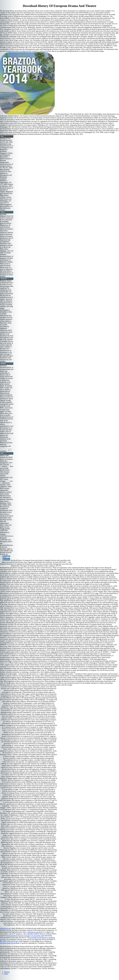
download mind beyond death (10, 943)
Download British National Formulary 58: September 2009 (25, 936)
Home (6, 974)
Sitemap (7, 972)
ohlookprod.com (5, 928)
